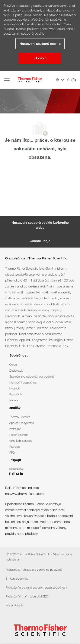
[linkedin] (21, 473)
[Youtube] (18, 473)
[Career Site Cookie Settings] (40, 225)
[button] (60, 80)
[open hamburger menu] (7, 80)
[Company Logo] (30, 80)
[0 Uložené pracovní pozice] (71, 80)
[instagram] (14, 473)
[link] (13, 365)
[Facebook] (10, 473)
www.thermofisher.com (27, 494)
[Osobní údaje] (40, 241)
